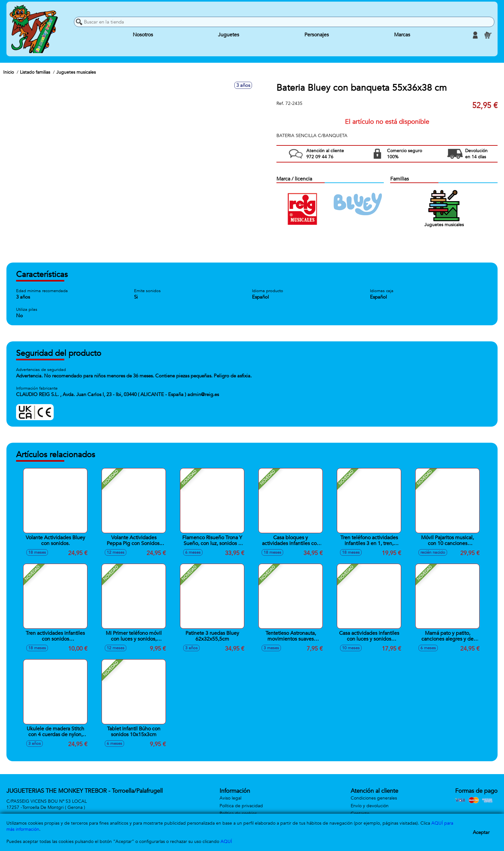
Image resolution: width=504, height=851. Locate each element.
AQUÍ (226, 842)
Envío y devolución (370, 806)
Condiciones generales (374, 798)
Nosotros (143, 35)
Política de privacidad (241, 806)
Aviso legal (230, 798)
